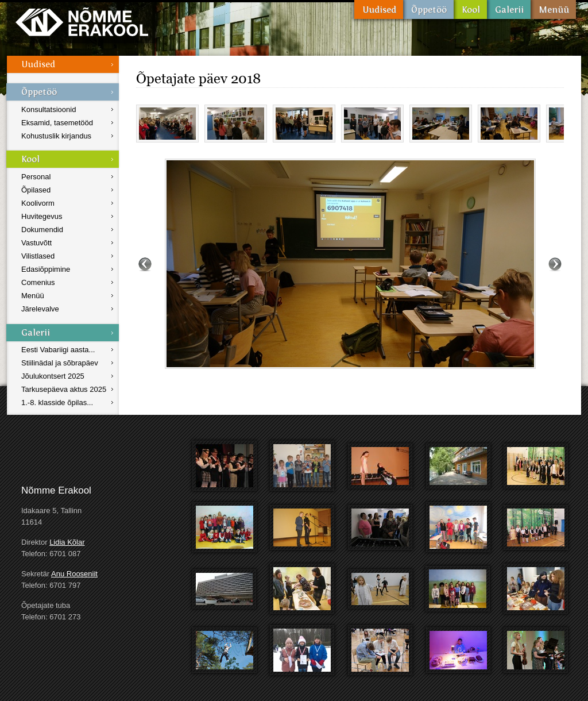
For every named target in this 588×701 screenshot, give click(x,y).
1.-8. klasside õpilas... (57, 403)
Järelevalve (40, 309)
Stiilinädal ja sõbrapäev (60, 363)
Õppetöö (428, 9)
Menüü (553, 9)
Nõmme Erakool (82, 22)
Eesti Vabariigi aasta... (58, 350)
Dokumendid (42, 230)
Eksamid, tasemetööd (57, 123)
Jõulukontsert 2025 (53, 376)
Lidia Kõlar (67, 542)
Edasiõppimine (46, 269)
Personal (36, 177)
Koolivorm (38, 203)
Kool (470, 9)
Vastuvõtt (36, 243)
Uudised (379, 9)
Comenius (38, 282)
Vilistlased (38, 256)
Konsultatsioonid (49, 109)
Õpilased (36, 190)
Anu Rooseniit (74, 574)
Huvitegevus (42, 216)
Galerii (509, 9)
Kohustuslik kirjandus (56, 136)
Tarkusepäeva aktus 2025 (64, 389)
